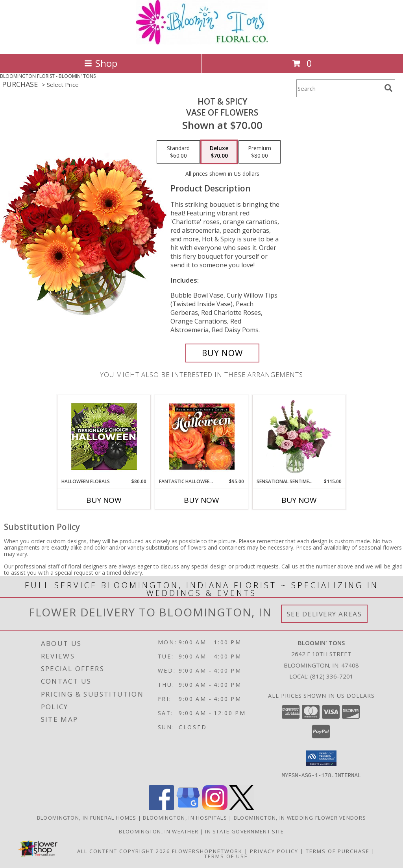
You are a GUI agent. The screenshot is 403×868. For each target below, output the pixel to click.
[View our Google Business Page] (188, 808)
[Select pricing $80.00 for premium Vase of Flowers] (260, 152)
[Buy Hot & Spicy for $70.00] (222, 353)
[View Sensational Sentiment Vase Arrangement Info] (299, 436)
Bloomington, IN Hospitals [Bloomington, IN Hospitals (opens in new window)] (185, 817)
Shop (101, 63)
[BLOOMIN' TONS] (202, 42)
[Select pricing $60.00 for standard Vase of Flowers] (178, 152)
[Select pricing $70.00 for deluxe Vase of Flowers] (219, 152)
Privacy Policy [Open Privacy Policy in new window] (274, 851)
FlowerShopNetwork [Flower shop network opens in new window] (207, 851)
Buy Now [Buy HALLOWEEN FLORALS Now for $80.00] (104, 500)
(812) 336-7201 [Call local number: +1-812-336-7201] (332, 676)
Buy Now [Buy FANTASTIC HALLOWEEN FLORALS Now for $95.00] (201, 500)
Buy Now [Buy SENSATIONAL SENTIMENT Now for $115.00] (299, 500)
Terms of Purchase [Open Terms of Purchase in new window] (338, 851)
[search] (388, 88)
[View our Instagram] (215, 808)
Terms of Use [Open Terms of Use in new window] (226, 856)
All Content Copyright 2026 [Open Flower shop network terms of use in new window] (124, 851)
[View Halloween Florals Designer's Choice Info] (104, 437)
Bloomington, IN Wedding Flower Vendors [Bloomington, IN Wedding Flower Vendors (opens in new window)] (300, 817)
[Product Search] (339, 88)
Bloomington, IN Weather (159, 831)
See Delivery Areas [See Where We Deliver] (324, 614)
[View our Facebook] (161, 808)
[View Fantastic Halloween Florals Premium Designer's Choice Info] (202, 436)
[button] (321, 758)
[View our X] (242, 808)
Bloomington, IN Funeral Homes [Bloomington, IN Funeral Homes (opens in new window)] (87, 817)
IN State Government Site (244, 831)
